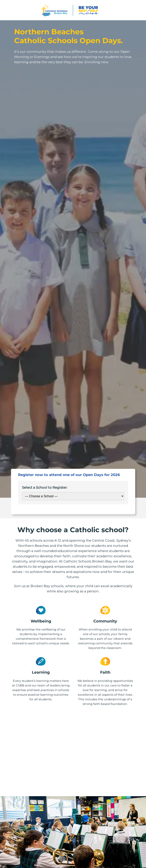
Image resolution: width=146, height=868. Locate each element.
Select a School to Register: (45, 487)
